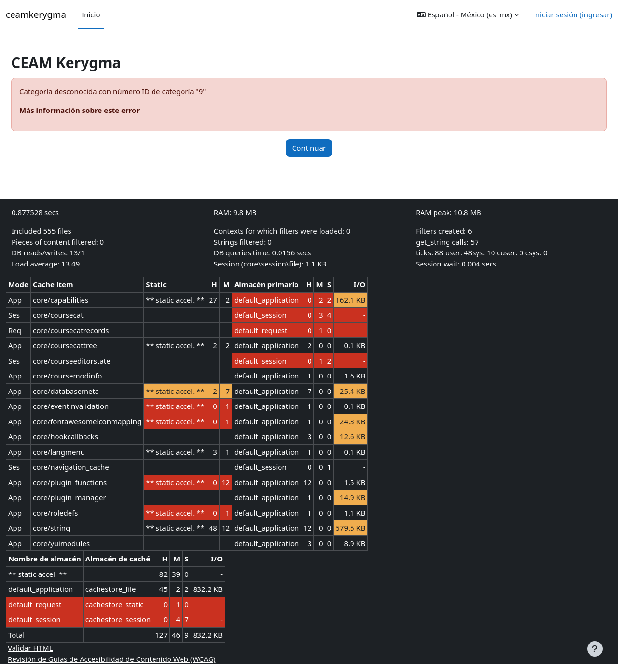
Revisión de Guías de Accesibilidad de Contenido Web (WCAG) (135, 659)
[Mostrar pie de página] (595, 649)
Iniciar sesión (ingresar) (573, 14)
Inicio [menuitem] (91, 14)
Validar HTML (54, 648)
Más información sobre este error (103, 110)
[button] (468, 14)
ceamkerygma (36, 14)
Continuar (309, 148)
